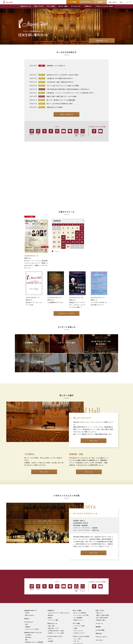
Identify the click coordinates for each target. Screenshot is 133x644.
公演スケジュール (52, 588)
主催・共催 (51, 590)
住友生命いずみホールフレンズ (33, 597)
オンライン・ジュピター (83, 133)
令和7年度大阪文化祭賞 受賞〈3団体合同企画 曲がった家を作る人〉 (68, 89)
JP (127, 2)
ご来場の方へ (51, 575)
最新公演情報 (77, 611)
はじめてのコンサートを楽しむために (59, 577)
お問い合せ (99, 598)
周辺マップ (100, 577)
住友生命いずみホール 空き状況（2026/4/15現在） (63, 75)
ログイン (51, 603)
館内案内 (51, 580)
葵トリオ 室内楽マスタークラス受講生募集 (61, 100)
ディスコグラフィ (79, 608)
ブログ (38, 132)
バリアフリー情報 (53, 585)
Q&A (121, 2)
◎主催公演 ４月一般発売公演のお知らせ (60, 78)
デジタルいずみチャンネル (55, 601)
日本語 (27, 577)
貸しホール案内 (77, 575)
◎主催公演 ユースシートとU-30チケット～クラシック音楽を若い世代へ (70, 93)
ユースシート (99, 588)
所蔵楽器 (28, 591)
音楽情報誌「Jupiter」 (54, 609)
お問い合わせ (112, 2)
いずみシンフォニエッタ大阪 (81, 601)
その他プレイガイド (79, 598)
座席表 (50, 582)
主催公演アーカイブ (54, 593)
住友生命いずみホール (31, 575)
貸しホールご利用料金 (80, 577)
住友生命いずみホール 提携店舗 (34, 607)
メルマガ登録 (76, 553)
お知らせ (32, 132)
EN (130, 2)
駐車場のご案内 (101, 585)
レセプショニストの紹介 (32, 594)
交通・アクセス (100, 575)
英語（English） (30, 580)
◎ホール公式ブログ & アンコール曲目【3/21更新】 (63, 86)
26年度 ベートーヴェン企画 (56, 598)
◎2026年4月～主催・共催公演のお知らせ (60, 82)
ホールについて (29, 587)
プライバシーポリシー (102, 601)
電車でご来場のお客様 (103, 580)
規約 (26, 604)
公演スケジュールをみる (66, 278)
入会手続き (28, 600)
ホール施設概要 (78, 582)
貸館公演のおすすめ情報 (54, 107)
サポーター (77, 606)
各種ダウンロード (79, 585)
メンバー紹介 (77, 603)
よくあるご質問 (100, 595)
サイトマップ (99, 605)
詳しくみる (93, 405)
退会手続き (28, 602)
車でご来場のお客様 (102, 582)
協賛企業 (98, 591)
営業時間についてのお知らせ (56, 66)
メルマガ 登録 (76, 133)
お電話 (75, 593)
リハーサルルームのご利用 (81, 580)
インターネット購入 (79, 590)
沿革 (26, 589)
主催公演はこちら (102, 41)
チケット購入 (76, 588)
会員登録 (51, 606)
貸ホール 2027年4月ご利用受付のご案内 (60, 104)
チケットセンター (79, 595)
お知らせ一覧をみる (66, 114)
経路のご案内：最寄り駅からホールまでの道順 (62, 96)
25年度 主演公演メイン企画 (56, 595)
